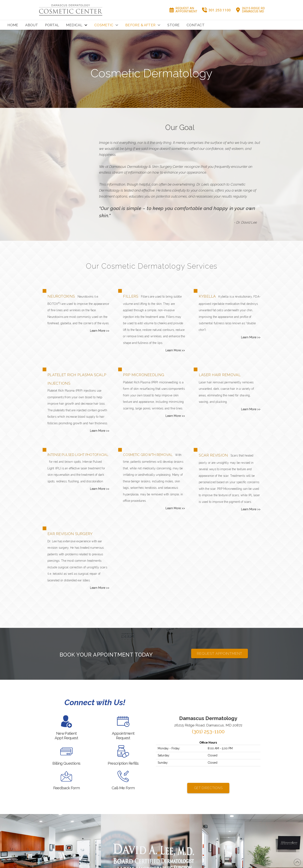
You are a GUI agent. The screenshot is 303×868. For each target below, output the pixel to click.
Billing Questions (66, 763)
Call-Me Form (123, 788)
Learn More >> (100, 331)
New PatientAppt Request (66, 736)
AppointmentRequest (123, 736)
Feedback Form (66, 788)
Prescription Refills (123, 763)
